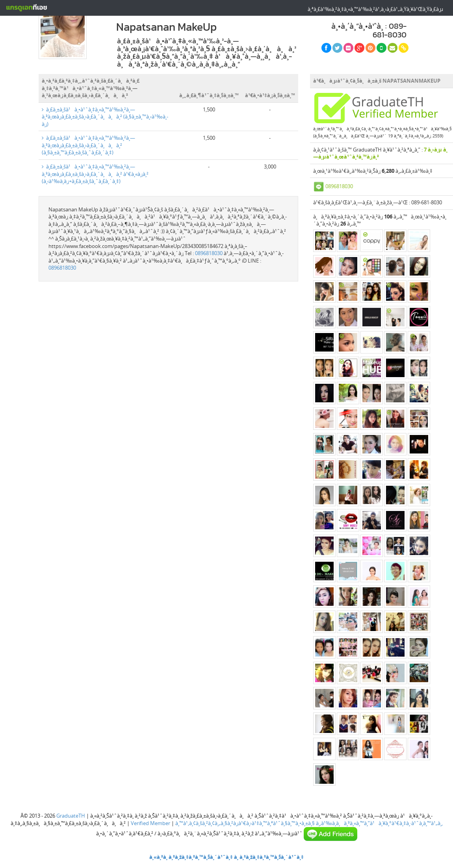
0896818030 (209, 253)
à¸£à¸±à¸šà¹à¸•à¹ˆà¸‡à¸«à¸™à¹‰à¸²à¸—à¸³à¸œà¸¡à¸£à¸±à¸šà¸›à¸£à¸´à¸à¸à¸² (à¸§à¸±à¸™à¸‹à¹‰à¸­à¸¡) (105, 117)
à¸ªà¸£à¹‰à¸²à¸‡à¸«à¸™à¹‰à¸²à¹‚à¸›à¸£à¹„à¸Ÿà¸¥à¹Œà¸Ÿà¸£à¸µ (375, 9)
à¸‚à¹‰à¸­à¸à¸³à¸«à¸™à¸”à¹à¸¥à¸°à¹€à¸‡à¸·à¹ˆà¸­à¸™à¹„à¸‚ (379, 823)
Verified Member (150, 823)
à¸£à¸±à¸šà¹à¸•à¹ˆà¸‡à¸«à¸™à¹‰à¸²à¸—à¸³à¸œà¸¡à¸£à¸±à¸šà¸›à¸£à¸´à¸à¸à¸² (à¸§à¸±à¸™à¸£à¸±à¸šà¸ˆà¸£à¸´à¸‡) (88, 145)
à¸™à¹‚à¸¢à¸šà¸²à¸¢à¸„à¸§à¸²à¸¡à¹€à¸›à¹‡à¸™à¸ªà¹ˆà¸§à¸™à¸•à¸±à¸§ (245, 823)
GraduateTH (71, 816)
